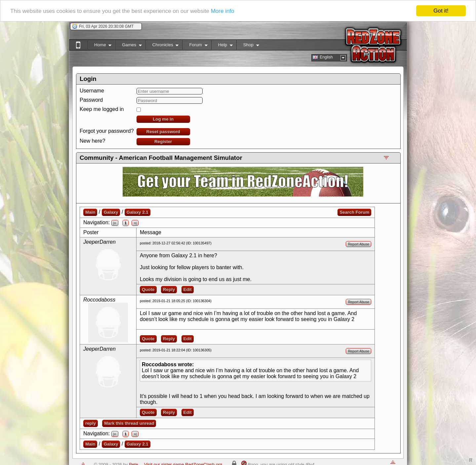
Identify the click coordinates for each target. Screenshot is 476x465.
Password (91, 100)
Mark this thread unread (129, 423)
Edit (188, 289)
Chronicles (162, 46)
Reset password (163, 132)
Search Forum (354, 212)
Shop (248, 46)
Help (222, 46)
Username (92, 91)
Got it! (441, 11)
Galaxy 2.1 (138, 212)
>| (135, 223)
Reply (169, 289)
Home (99, 46)
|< (115, 223)
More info (223, 11)
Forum (195, 46)
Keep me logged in (102, 109)
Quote (148, 289)
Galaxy (111, 212)
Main (90, 212)
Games (128, 46)
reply (91, 423)
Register (163, 142)
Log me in (163, 119)
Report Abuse (358, 244)
